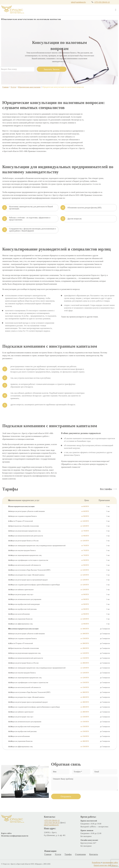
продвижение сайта (110, 862)
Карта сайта (6, 833)
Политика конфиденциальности (15, 836)
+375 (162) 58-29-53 (52, 823)
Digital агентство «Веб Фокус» (106, 865)
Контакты (94, 854)
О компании (80, 854)
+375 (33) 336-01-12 (102, 2)
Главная (5, 87)
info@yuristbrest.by (78, 2)
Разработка (96, 862)
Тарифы (68, 854)
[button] (108, 489)
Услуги (13, 87)
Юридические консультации (29, 87)
